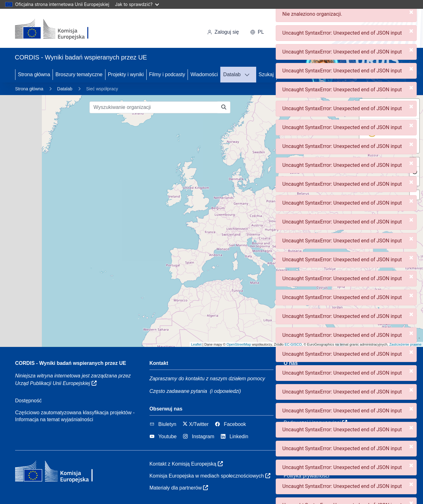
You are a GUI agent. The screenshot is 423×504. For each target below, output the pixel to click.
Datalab (232, 74)
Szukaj (266, 74)
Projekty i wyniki (126, 74)
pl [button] (257, 32)
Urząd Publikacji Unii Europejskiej (56, 383)
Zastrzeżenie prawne (405, 344)
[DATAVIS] (249, 75)
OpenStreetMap (239, 344)
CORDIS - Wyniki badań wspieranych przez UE (71, 363)
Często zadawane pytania (178, 391)
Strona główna (34, 74)
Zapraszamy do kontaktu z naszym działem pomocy (207, 379)
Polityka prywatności (306, 476)
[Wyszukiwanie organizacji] (154, 107)
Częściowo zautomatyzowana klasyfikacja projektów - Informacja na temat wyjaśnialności (75, 416)
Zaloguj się (223, 32)
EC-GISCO (293, 344)
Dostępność (28, 401)
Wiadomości (204, 74)
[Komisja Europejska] (58, 30)
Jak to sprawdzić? (137, 4)
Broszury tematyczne (79, 74)
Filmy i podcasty (167, 74)
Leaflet (196, 344)
